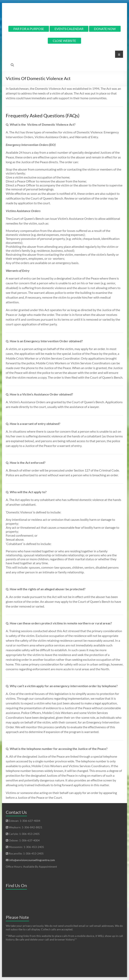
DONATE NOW (105, 29)
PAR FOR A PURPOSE (29, 29)
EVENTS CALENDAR (69, 29)
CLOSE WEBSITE (64, 41)
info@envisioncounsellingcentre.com (32, 860)
